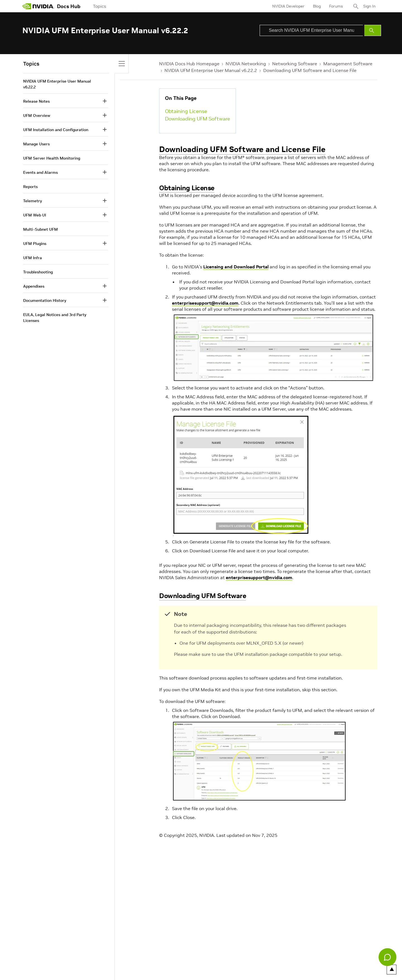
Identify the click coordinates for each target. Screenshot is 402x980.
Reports (30, 187)
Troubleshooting (38, 272)
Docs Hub (69, 6)
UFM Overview (37, 115)
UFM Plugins (35, 244)
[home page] (38, 6)
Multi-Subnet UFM (40, 229)
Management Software (348, 64)
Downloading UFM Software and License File (310, 70)
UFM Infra (33, 258)
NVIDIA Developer (288, 6)
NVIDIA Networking (246, 64)
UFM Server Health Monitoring (52, 158)
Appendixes (34, 286)
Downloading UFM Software (198, 119)
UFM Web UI (35, 215)
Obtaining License (186, 111)
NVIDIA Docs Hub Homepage (189, 64)
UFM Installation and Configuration (56, 130)
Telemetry (33, 201)
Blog (317, 6)
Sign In (369, 6)
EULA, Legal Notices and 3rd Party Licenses (55, 318)
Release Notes (36, 101)
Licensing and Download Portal (236, 267)
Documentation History (45, 300)
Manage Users (36, 144)
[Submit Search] (373, 30)
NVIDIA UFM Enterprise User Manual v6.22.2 (211, 70)
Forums (336, 6)
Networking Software (295, 64)
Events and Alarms (40, 172)
